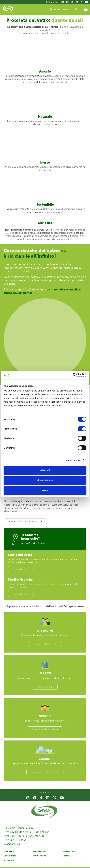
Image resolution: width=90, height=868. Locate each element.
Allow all (45, 470)
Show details (73, 460)
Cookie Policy (10, 857)
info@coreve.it (12, 845)
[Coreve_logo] (8, 9)
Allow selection (45, 480)
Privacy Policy (10, 853)
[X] (81, 2)
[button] (76, 9)
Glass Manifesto (69, 853)
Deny (45, 490)
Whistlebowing (40, 857)
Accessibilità (9, 862)
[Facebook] (67, 2)
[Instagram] (62, 2)
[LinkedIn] (77, 2)
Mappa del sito (39, 853)
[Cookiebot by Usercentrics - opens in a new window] (73, 375)
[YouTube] (87, 2)
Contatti (66, 857)
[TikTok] (72, 2)
